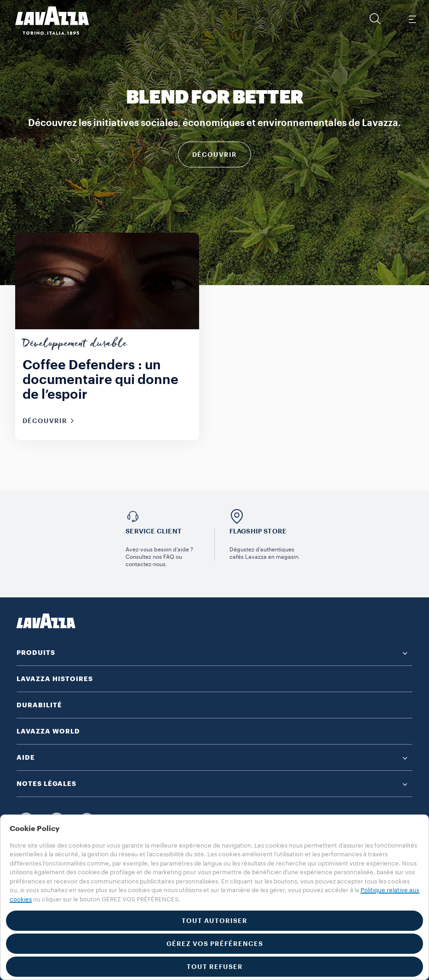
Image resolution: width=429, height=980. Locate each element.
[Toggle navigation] (412, 19)
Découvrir (214, 155)
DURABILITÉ (39, 705)
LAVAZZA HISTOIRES (55, 679)
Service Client (154, 531)
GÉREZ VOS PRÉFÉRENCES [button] (215, 944)
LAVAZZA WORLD (48, 731)
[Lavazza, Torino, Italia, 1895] (46, 21)
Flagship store (258, 531)
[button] (375, 19)
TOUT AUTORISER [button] (214, 921)
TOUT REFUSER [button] (215, 967)
